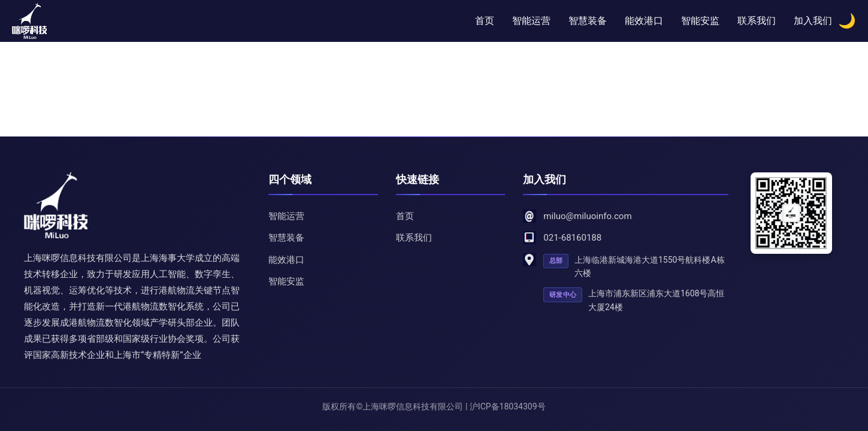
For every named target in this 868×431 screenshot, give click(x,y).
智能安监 (700, 21)
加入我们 (813, 21)
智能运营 (531, 21)
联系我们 (757, 21)
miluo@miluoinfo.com (587, 216)
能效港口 (644, 21)
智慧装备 (588, 21)
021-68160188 (572, 238)
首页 (485, 21)
